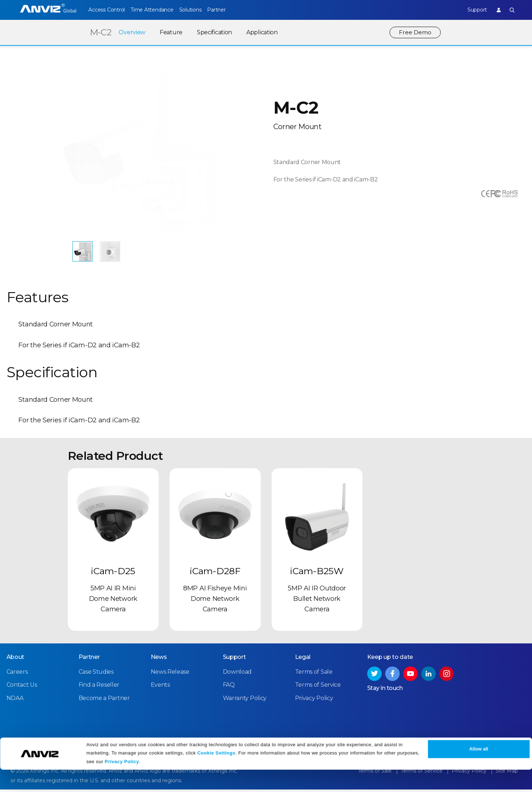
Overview (131, 32)
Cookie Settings (216, 775)
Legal (303, 660)
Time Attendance (157, 10)
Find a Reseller (99, 688)
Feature (170, 32)
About (16, 660)
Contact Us (22, 688)
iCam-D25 (113, 574)
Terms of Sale (314, 675)
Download (238, 675)
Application (261, 32)
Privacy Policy (122, 784)
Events (160, 688)
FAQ (229, 688)
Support (472, 10)
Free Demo (415, 32)
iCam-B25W (317, 574)
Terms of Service (318, 688)
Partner (232, 10)
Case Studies (96, 675)
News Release (170, 675)
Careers (17, 675)
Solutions (200, 10)
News (159, 660)
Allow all (479, 771)
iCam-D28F (215, 574)
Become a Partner (104, 701)
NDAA (15, 701)
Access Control (106, 10)
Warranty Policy (245, 701)
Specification (214, 32)
